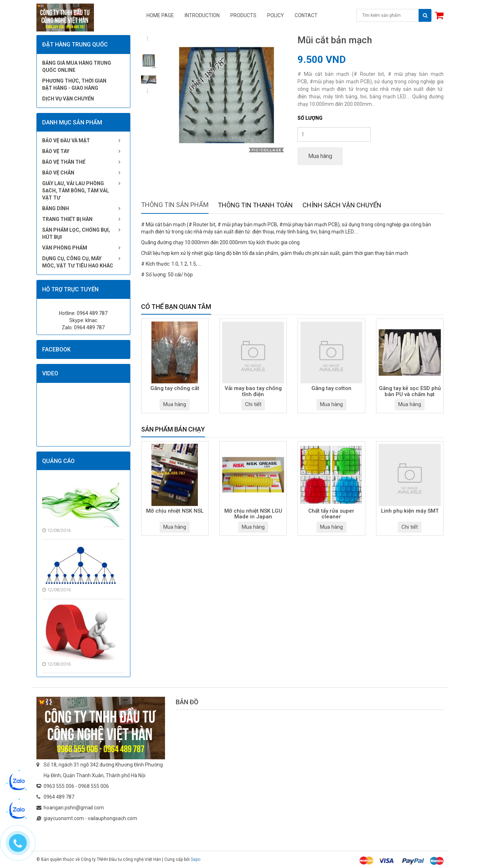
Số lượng (310, 118)
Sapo (196, 859)
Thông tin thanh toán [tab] (255, 205)
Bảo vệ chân (58, 173)
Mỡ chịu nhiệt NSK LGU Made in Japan (253, 514)
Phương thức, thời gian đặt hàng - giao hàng (74, 84)
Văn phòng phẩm (65, 248)
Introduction (202, 15)
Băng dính (56, 208)
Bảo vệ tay (56, 151)
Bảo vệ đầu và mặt (66, 140)
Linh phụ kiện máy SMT (410, 511)
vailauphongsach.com (112, 818)
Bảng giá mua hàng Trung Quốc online (77, 66)
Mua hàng (320, 156)
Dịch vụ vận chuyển (68, 99)
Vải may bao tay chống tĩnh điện (253, 391)
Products (243, 15)
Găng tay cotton (331, 388)
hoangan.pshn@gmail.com (74, 808)
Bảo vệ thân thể (64, 162)
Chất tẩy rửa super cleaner (331, 514)
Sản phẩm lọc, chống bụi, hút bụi (76, 233)
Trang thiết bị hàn (67, 219)
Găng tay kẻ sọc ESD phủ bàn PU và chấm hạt (410, 391)
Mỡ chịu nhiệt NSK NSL (175, 511)
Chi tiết (253, 404)
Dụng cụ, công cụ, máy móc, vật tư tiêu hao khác (78, 262)
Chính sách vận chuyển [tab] (342, 205)
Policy (276, 15)
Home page (160, 15)
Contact (306, 15)
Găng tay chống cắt (175, 388)
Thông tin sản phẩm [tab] (175, 205)
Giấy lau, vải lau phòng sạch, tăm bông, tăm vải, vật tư (76, 191)
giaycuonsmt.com (64, 818)
